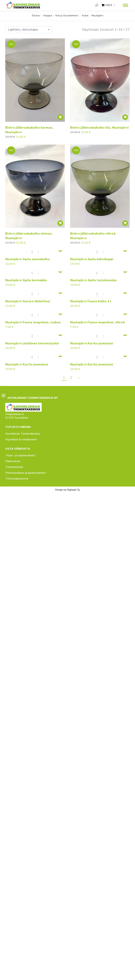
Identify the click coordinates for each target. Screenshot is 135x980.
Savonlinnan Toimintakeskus (23, 434)
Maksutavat (13, 461)
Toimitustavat (14, 467)
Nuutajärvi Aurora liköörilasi (28, 301)
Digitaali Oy (73, 490)
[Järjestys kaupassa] (29, 30)
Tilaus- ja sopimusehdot (20, 455)
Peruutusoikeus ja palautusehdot (26, 473)
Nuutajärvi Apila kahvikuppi (92, 259)
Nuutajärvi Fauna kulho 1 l (91, 301)
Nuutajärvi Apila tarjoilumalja (93, 280)
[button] (60, 117)
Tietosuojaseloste (17, 479)
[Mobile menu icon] (126, 5)
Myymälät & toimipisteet (21, 439)
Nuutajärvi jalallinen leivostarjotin (32, 343)
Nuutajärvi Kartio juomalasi (92, 343)
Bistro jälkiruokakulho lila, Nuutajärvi (99, 128)
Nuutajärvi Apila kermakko (26, 280)
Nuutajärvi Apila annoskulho (28, 259)
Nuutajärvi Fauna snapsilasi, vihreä (97, 322)
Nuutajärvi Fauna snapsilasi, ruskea (33, 322)
